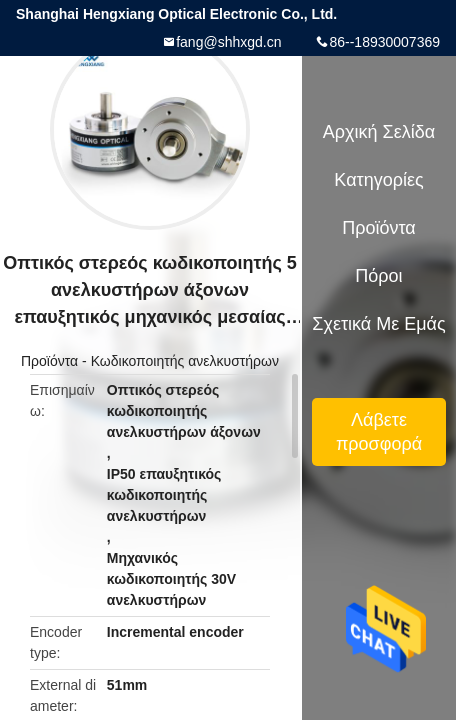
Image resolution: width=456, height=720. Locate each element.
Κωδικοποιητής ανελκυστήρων (185, 361)
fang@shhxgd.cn (228, 42)
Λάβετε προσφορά (379, 432)
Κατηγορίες (378, 180)
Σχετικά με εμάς (378, 324)
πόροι (378, 276)
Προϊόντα (49, 361)
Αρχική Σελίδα (379, 132)
